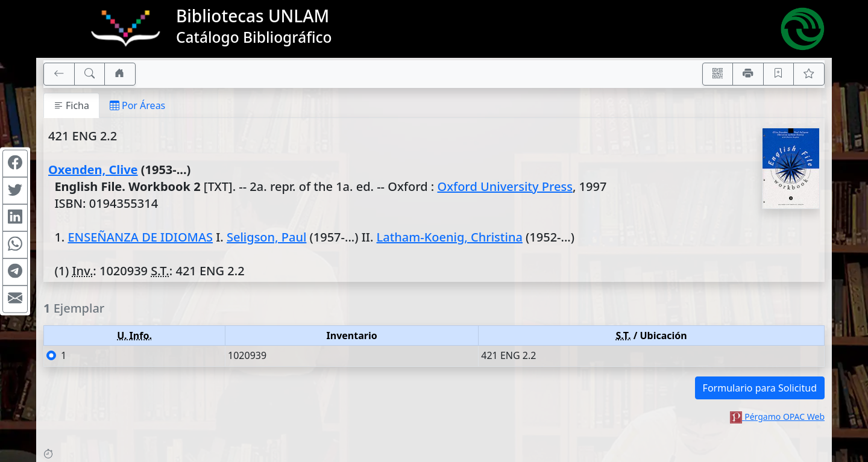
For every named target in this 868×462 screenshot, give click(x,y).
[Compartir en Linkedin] (15, 217)
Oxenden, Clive (93, 170)
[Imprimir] (748, 74)
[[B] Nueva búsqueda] (90, 74)
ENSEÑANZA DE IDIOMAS (140, 237)
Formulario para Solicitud (760, 388)
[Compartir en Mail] (15, 299)
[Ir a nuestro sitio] (120, 74)
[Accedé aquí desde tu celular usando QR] (718, 74)
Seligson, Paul (266, 237)
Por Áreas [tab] (137, 105)
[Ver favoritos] (809, 74)
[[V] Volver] (59, 74)
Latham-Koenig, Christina (450, 237)
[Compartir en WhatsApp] (15, 245)
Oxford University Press (505, 186)
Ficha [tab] (71, 105)
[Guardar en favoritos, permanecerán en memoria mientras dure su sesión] (779, 74)
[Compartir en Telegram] (15, 272)
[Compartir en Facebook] (15, 163)
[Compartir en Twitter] (15, 190)
